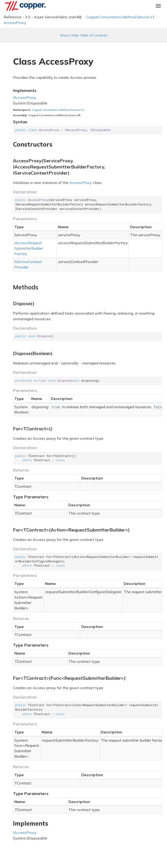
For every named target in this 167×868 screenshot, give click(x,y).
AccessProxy (15, 23)
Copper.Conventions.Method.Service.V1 (121, 17)
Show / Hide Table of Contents (84, 35)
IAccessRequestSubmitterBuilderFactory (29, 248)
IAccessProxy (25, 97)
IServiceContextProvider (28, 264)
